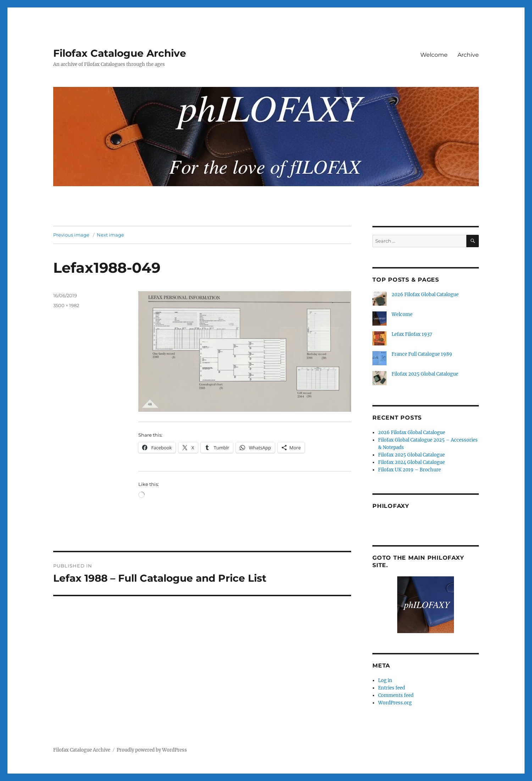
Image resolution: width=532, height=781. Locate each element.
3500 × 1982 (66, 305)
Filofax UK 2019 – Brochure (409, 470)
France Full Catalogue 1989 (422, 354)
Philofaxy (391, 506)
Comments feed (396, 695)
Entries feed (392, 688)
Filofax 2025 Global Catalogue (425, 374)
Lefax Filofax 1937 (412, 334)
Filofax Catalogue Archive (120, 53)
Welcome (434, 55)
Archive (468, 55)
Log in (385, 680)
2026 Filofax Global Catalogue (425, 295)
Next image (110, 235)
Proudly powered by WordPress (152, 750)
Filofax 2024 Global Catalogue (411, 462)
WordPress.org (395, 703)
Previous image (71, 235)
